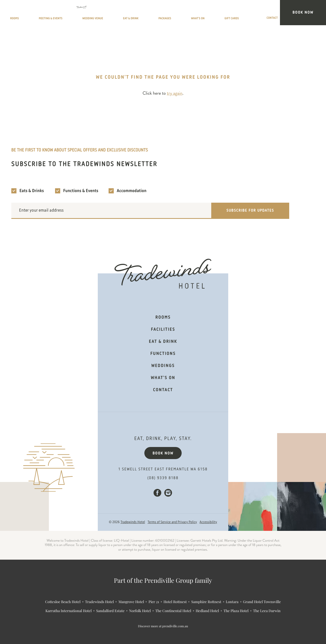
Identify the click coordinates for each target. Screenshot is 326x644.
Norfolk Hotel (140, 611)
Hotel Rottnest (175, 602)
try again (175, 93)
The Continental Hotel (173, 611)
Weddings (163, 366)
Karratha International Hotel (69, 611)
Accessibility (208, 522)
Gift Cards (259, 14)
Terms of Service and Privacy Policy (172, 522)
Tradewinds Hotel (133, 522)
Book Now (312, 13)
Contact (287, 14)
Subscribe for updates (250, 211)
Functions (163, 354)
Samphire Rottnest (206, 602)
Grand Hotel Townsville (262, 602)
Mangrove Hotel (131, 602)
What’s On (231, 14)
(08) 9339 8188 (163, 478)
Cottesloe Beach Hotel (63, 602)
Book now (163, 453)
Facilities (163, 330)
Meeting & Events (96, 14)
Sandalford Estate (110, 611)
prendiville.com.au (175, 626)
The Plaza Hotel (236, 611)
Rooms (64, 14)
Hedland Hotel (208, 611)
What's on (163, 378)
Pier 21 (154, 602)
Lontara (232, 602)
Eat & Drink (174, 14)
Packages (203, 14)
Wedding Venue (138, 14)
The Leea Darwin (267, 611)
